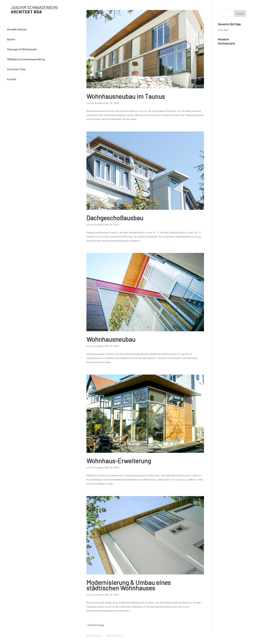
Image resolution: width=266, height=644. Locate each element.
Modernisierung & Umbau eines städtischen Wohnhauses (129, 585)
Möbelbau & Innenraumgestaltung (26, 59)
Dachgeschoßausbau (115, 218)
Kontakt (12, 78)
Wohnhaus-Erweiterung (119, 461)
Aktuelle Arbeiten (17, 29)
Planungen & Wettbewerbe (22, 49)
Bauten (11, 39)
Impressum (94, 636)
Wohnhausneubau (111, 339)
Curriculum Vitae (16, 68)
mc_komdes (97, 103)
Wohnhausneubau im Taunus (126, 96)
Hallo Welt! (223, 30)
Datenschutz (115, 636)
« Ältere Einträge (95, 625)
